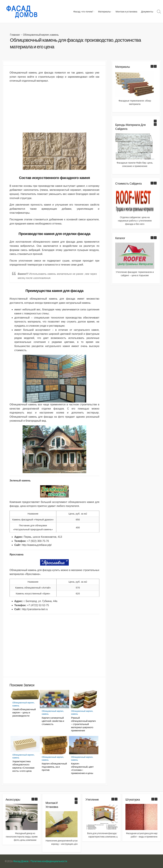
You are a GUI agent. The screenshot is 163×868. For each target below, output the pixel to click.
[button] (155, 66)
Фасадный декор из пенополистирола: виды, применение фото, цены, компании (25, 836)
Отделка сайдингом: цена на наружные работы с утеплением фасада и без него (135, 221)
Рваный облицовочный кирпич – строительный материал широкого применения (83, 724)
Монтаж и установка (126, 11)
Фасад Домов (21, 861)
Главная (15, 35)
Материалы (104, 11)
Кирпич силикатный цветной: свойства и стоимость (53, 721)
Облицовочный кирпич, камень (41, 35)
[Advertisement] (54, 108)
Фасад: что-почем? (83, 11)
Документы (147, 11)
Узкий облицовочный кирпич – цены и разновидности (24, 712)
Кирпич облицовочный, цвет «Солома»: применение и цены (82, 768)
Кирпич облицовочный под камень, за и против (54, 767)
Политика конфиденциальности (49, 861)
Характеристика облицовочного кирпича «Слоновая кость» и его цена (23, 766)
